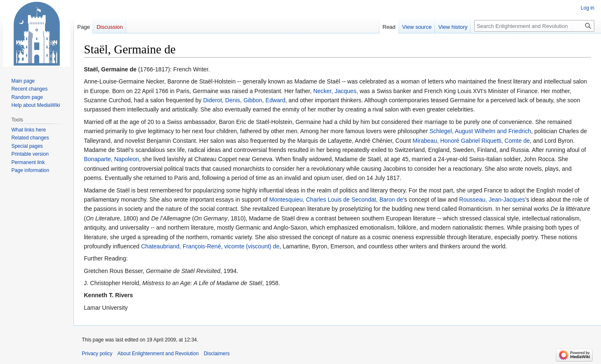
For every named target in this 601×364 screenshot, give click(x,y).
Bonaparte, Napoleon (111, 159)
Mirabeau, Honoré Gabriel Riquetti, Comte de (471, 141)
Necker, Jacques (335, 91)
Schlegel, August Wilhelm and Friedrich (480, 131)
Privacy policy (97, 354)
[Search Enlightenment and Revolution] (534, 26)
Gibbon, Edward (264, 100)
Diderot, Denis (222, 100)
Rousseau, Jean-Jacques (492, 200)
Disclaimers (217, 354)
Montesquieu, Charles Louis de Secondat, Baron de (336, 200)
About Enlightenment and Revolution (158, 354)
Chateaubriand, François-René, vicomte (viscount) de (210, 246)
